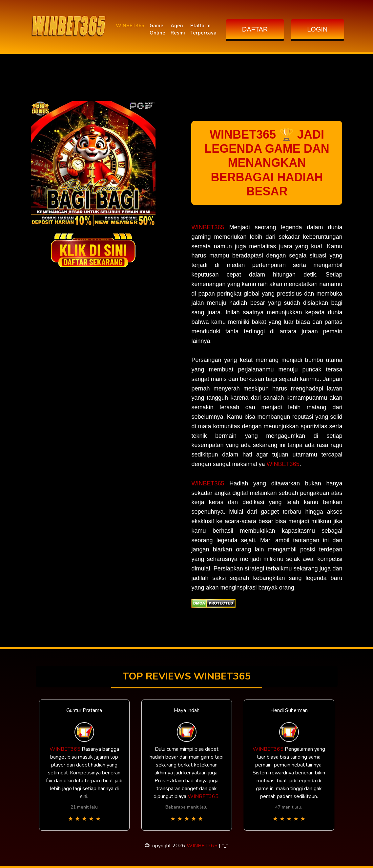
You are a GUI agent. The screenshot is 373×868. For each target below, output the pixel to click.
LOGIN (317, 29)
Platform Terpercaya (203, 29)
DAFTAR (255, 29)
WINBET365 (130, 26)
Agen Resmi (178, 29)
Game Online (157, 29)
